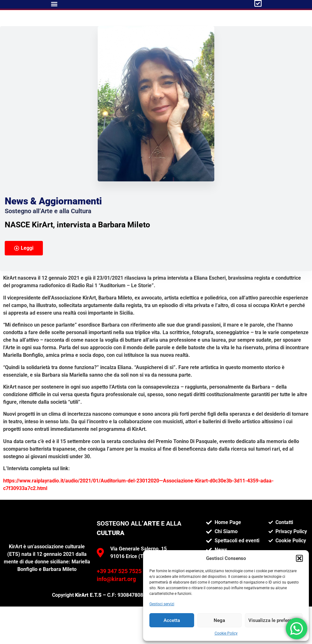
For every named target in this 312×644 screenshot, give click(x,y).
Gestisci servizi (162, 604)
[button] (299, 558)
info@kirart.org (116, 610)
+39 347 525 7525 (119, 603)
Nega (219, 620)
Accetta (172, 620)
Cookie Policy (226, 633)
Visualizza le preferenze (274, 620)
